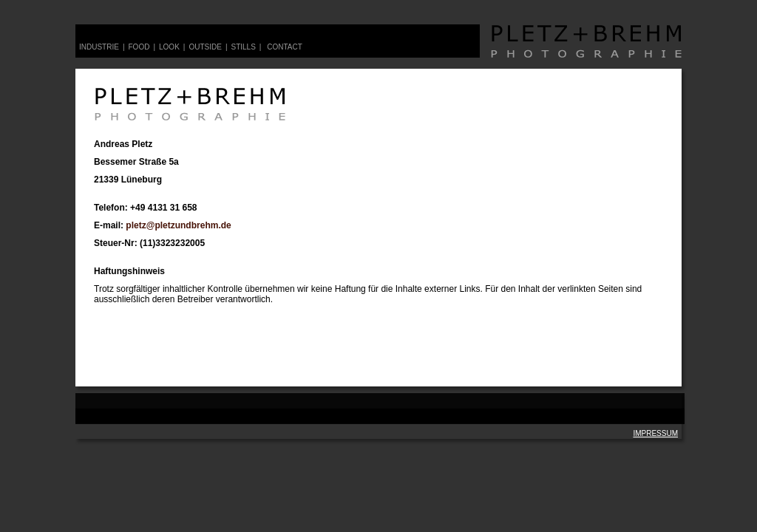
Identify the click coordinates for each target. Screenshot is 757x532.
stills (243, 47)
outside (205, 47)
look (169, 47)
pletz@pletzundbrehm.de (178, 225)
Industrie (99, 47)
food (139, 47)
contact (285, 47)
